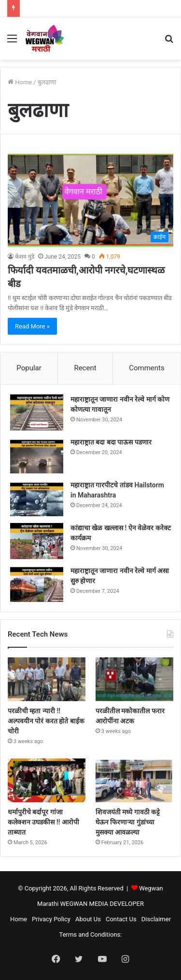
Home (20, 82)
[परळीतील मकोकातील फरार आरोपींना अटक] (134, 679)
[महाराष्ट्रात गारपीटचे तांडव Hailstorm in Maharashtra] (37, 498)
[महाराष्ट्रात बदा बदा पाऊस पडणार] (37, 455)
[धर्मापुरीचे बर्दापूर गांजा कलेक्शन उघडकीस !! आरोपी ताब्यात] (47, 780)
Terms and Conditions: (91, 934)
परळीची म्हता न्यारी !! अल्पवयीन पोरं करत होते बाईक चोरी (46, 721)
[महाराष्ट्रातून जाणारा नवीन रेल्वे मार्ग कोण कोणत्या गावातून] (37, 412)
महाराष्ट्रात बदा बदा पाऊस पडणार (111, 442)
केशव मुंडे (25, 257)
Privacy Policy (51, 919)
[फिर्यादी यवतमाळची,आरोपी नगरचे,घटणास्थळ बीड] (90, 200)
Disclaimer (156, 919)
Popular (29, 368)
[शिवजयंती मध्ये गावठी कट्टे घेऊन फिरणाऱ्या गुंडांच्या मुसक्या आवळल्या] (134, 780)
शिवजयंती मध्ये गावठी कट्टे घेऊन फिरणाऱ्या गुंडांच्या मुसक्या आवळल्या (128, 822)
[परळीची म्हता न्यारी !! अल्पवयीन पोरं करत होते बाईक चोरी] (47, 679)
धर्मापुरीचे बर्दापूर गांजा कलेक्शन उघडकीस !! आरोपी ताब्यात (43, 822)
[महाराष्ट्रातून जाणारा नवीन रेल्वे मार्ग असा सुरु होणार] (37, 584)
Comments (147, 368)
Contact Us (121, 919)
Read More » (32, 326)
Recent (85, 368)
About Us (88, 919)
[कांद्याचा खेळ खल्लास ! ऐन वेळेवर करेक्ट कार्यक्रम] (37, 541)
